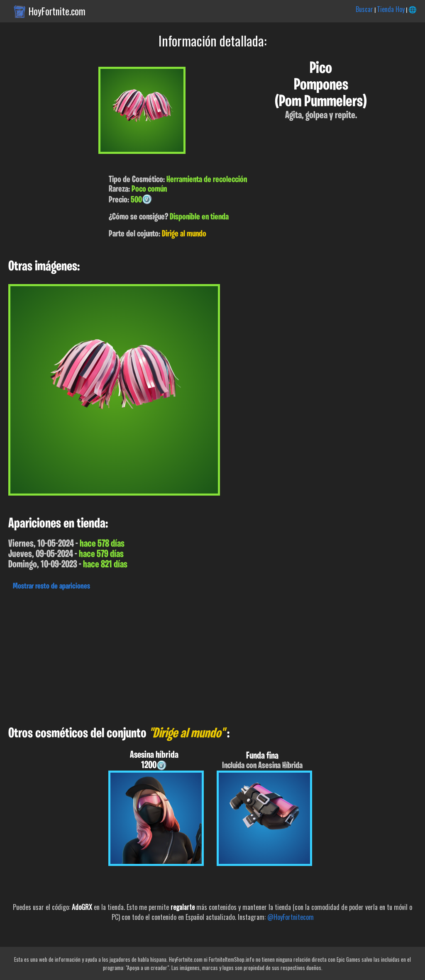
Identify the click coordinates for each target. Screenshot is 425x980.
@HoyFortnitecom (291, 917)
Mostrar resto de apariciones (51, 586)
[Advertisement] (212, 656)
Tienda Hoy (391, 9)
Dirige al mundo (184, 234)
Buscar (364, 9)
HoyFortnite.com (57, 11)
